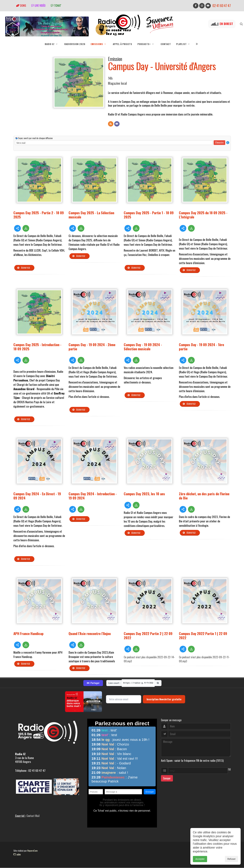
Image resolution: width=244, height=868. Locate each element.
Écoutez (24, 268)
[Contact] (117, 124)
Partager (93, 683)
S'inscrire (219, 142)
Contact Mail (33, 816)
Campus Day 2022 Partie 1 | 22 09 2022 (203, 636)
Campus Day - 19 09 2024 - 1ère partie (201, 347)
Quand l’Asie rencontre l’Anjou (90, 633)
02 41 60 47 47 (222, 6)
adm (17, 854)
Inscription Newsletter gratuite (164, 699)
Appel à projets (123, 44)
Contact (166, 44)
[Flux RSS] (111, 124)
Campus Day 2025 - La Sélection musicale (91, 215)
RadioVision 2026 (75, 44)
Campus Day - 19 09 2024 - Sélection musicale (143, 347)
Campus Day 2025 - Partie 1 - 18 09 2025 (149, 215)
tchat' (56, 6)
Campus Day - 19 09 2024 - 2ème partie (92, 347)
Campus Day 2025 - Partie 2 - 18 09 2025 (39, 215)
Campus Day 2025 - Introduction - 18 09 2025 (37, 347)
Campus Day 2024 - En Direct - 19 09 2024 (37, 496)
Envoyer (167, 778)
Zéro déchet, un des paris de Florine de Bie (204, 496)
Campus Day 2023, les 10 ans (144, 494)
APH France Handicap (28, 633)
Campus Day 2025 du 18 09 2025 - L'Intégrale (203, 215)
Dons (21, 6)
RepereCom (32, 851)
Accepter (200, 859)
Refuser (232, 859)
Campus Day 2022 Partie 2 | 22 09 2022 (148, 636)
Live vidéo (38, 6)
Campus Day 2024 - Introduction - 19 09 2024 (93, 496)
